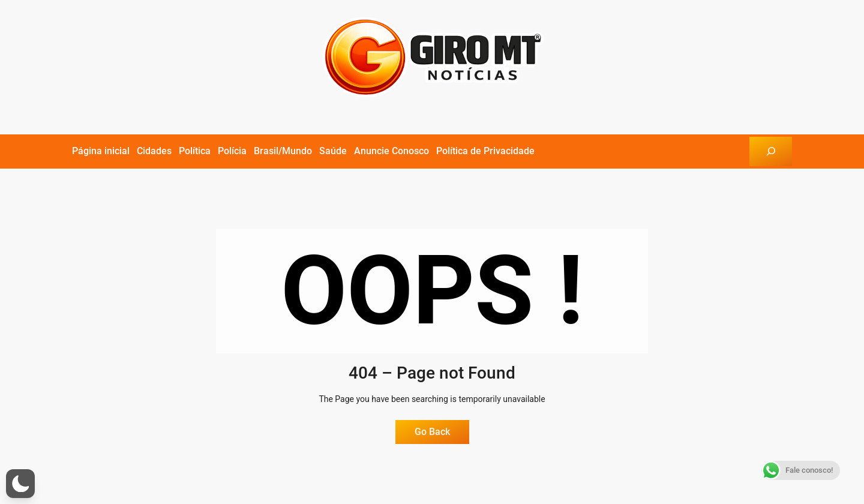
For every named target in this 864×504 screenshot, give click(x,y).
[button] (20, 484)
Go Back (432, 432)
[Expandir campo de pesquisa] (771, 151)
